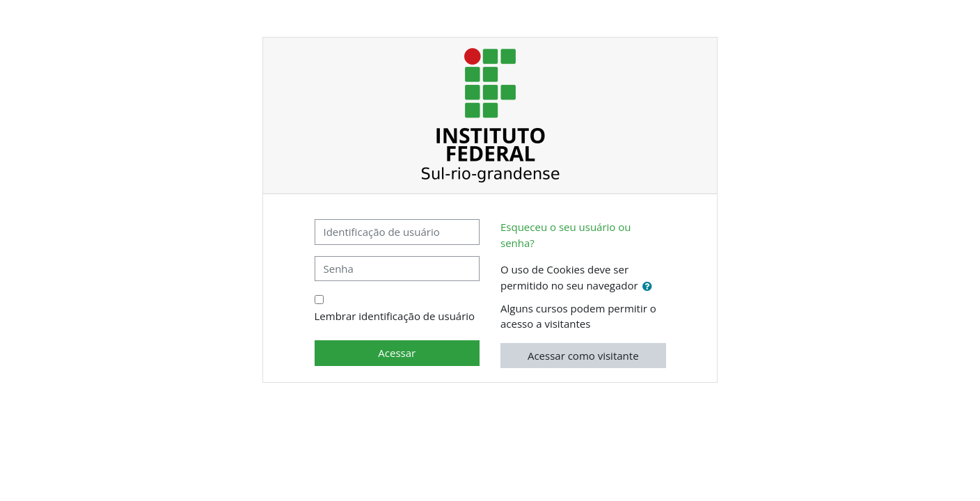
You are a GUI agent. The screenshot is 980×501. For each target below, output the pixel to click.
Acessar (397, 353)
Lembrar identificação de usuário (395, 316)
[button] (650, 286)
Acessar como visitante (583, 356)
